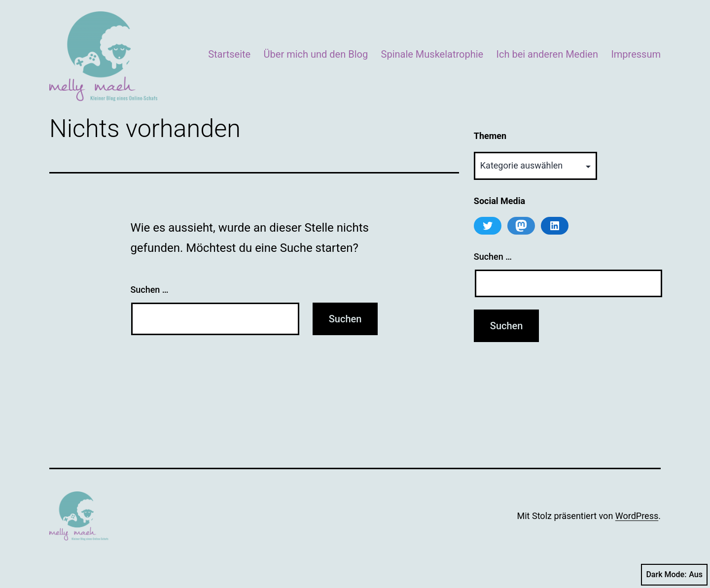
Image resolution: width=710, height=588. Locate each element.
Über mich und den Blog (316, 54)
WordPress (637, 516)
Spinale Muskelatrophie (432, 54)
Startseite (229, 54)
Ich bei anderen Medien (547, 54)
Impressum (636, 54)
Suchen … (149, 290)
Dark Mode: (674, 575)
